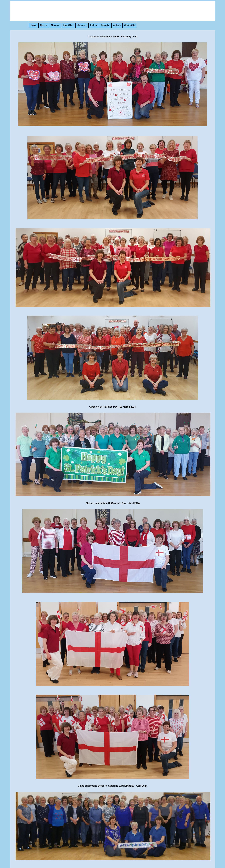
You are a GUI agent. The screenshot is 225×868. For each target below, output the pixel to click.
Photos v (55, 25)
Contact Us (130, 25)
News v (44, 25)
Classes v (82, 25)
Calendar (105, 25)
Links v (94, 25)
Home (34, 25)
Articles (117, 25)
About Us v (68, 25)
